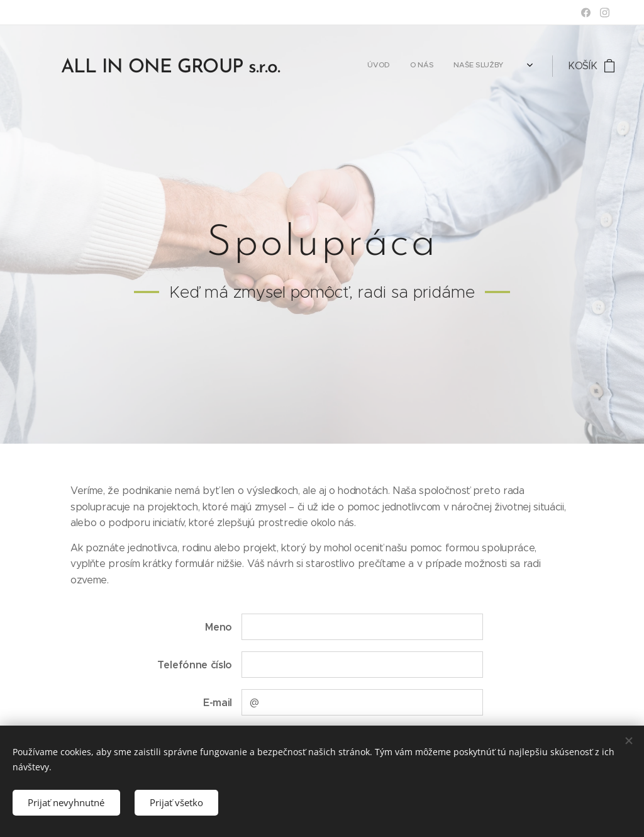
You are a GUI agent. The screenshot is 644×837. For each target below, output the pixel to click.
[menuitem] (392, 66)
